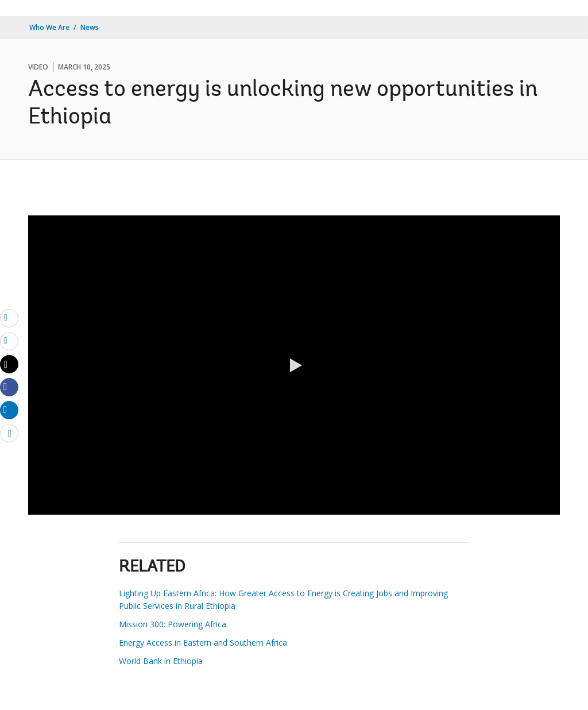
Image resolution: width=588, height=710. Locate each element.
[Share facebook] (9, 387)
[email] (9, 318)
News (90, 27)
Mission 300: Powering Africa (173, 624)
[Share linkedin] (9, 410)
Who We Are (49, 27)
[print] (9, 341)
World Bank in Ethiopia (161, 661)
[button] (294, 365)
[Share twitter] (9, 364)
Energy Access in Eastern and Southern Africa (203, 643)
